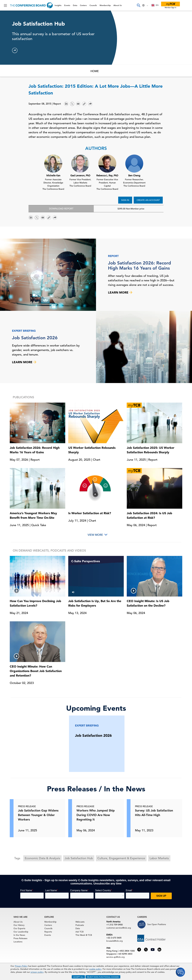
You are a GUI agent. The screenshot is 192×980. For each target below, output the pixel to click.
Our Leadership (21, 932)
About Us (118, 5)
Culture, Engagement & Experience (121, 858)
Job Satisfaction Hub (79, 858)
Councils (93, 5)
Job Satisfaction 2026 (35, 338)
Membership (105, 5)
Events (67, 5)
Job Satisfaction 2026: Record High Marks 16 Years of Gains (139, 266)
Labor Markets (159, 858)
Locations (18, 942)
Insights (58, 5)
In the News (19, 935)
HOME (95, 71)
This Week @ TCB (84, 935)
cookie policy (95, 969)
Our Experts (19, 928)
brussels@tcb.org (115, 941)
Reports (48, 932)
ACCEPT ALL (78, 977)
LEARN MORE (120, 292)
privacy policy (37, 972)
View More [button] (95, 535)
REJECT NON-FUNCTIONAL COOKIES (103, 977)
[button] (15, 50)
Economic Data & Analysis (42, 858)
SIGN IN (125, 200)
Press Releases (20, 938)
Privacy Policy (21, 966)
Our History (19, 925)
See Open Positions (157, 924)
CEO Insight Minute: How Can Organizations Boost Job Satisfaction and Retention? (36, 671)
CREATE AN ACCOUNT (148, 200)
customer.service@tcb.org (119, 928)
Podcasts (80, 925)
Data (75, 5)
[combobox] (155, 5)
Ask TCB (79, 932)
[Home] (32, 5)
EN (155, 5)
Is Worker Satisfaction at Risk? (90, 513)
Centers (83, 5)
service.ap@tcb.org (115, 957)
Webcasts (80, 922)
